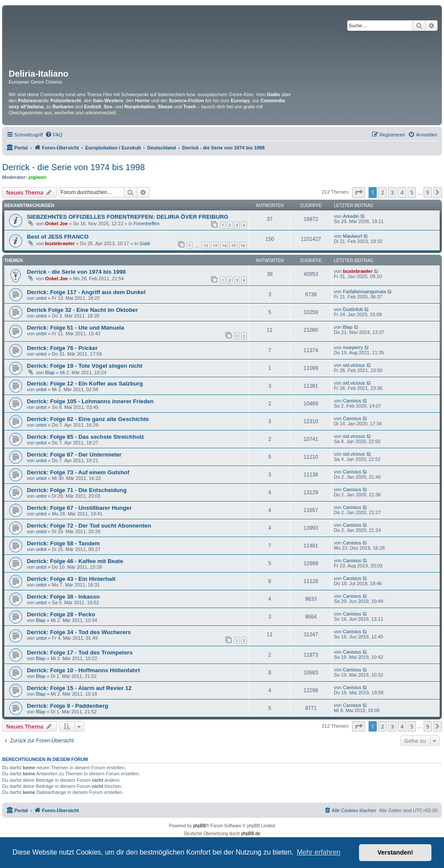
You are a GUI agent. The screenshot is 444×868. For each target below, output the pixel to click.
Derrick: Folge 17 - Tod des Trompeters (80, 653)
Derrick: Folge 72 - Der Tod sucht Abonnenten (89, 526)
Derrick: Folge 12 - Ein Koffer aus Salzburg (85, 384)
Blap (348, 327)
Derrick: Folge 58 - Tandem (63, 543)
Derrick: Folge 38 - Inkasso (63, 597)
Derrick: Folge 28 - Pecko (61, 614)
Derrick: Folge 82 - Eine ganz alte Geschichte (88, 419)
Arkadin (351, 216)
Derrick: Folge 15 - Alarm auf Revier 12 (79, 688)
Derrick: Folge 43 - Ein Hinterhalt (71, 579)
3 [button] (392, 192)
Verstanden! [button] (395, 852)
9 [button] (428, 192)
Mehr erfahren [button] (318, 852)
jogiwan (38, 177)
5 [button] (412, 192)
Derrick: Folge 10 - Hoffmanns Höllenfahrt (83, 670)
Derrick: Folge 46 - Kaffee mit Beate (75, 561)
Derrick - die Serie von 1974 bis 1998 (73, 167)
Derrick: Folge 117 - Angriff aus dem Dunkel (86, 292)
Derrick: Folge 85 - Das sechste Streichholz (85, 437)
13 (215, 245)
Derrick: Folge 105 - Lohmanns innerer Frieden (90, 401)
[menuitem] (54, 135)
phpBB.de (251, 834)
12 (206, 245)
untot (41, 298)
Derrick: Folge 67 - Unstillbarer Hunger (79, 508)
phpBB (199, 826)
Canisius (352, 401)
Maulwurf (353, 236)
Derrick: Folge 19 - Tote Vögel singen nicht (85, 366)
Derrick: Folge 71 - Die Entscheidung (77, 490)
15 (233, 245)
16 (243, 245)
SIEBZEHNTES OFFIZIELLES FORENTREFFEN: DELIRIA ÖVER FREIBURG (128, 217)
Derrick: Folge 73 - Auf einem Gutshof (78, 472)
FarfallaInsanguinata (365, 291)
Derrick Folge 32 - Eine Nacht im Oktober (82, 310)
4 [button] (402, 192)
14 (224, 245)
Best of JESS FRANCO (58, 237)
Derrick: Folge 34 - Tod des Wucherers (79, 632)
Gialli (145, 243)
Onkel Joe (57, 223)
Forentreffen (147, 223)
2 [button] (382, 192)
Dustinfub (353, 309)
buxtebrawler (60, 243)
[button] (359, 192)
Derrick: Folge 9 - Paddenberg (68, 706)
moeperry (353, 347)
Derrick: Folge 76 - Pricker (62, 348)
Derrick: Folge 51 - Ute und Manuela (75, 328)
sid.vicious (354, 365)
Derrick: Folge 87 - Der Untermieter (74, 455)
